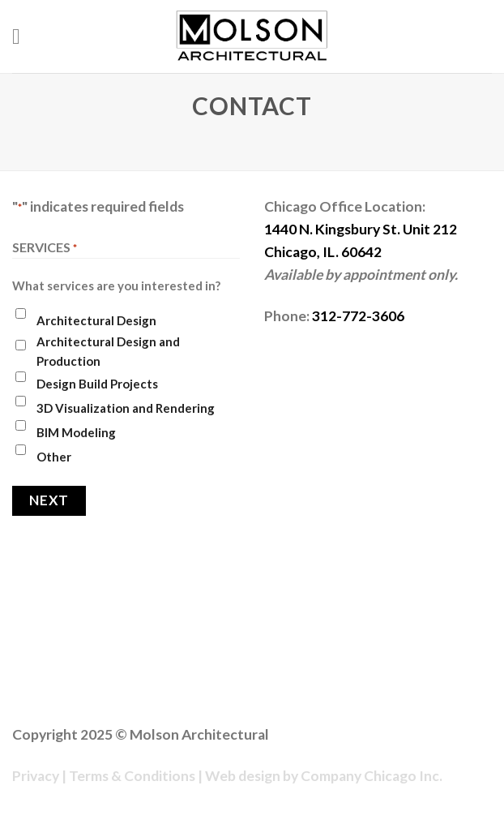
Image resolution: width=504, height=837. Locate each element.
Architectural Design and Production (108, 351)
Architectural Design (96, 320)
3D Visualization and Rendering (126, 408)
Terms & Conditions (132, 776)
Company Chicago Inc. (372, 776)
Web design (243, 776)
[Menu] (23, 36)
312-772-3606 (358, 316)
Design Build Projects (97, 384)
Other (54, 457)
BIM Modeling (76, 432)
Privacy (36, 776)
